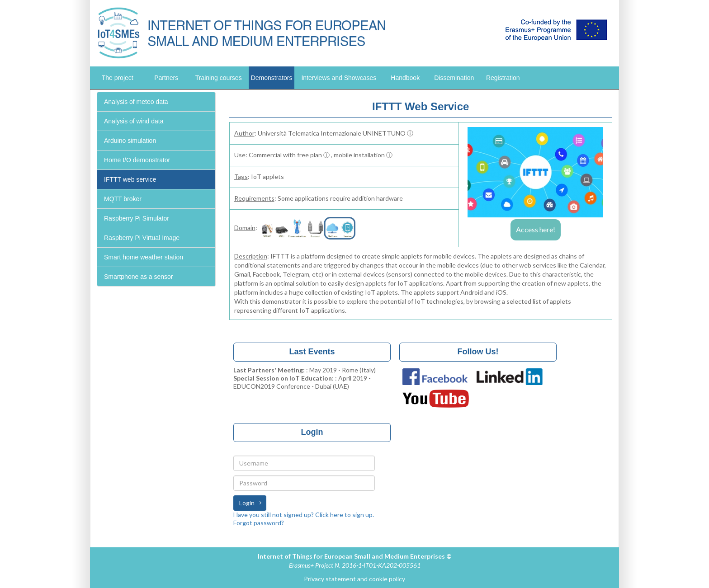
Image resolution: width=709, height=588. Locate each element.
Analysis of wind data (134, 121)
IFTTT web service (130, 179)
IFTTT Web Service (421, 106)
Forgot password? (259, 523)
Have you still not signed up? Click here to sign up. (304, 515)
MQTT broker (123, 199)
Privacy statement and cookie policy (354, 579)
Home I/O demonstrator (137, 160)
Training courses (219, 78)
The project (118, 78)
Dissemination (454, 78)
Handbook (405, 78)
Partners (166, 78)
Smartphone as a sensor (139, 277)
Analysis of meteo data (136, 102)
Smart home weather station (144, 257)
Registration (503, 78)
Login (247, 503)
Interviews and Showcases (339, 78)
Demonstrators (272, 78)
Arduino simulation (130, 141)
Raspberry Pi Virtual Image (142, 238)
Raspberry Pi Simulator (137, 218)
